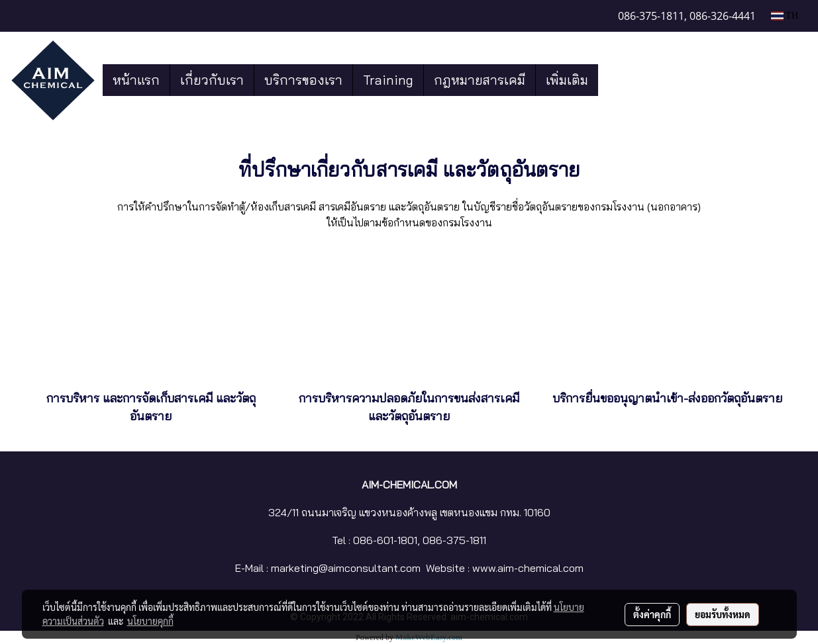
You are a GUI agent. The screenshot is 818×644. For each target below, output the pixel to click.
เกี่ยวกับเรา (212, 80)
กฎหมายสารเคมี (480, 80)
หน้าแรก (136, 80)
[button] (610, 80)
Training (388, 80)
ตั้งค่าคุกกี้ (652, 614)
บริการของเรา (303, 80)
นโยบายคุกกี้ (150, 621)
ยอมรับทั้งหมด (723, 614)
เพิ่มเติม (567, 80)
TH (785, 16)
